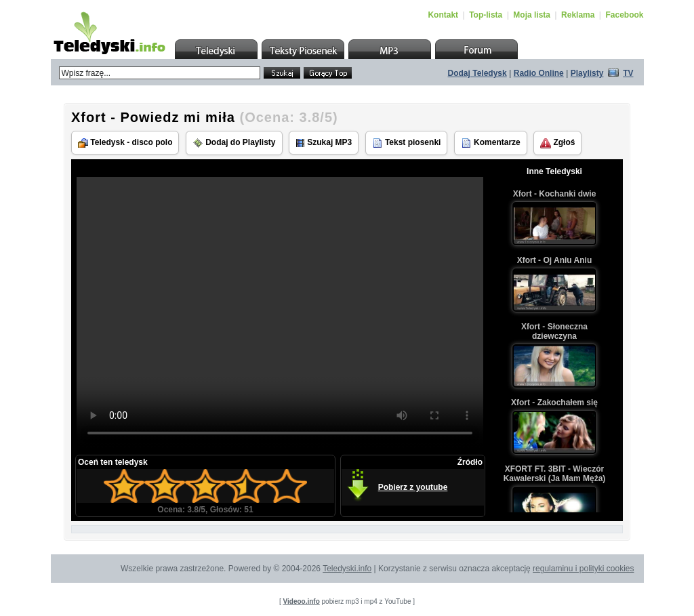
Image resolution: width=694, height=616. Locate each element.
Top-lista (486, 15)
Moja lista (532, 15)
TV (628, 73)
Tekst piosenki (407, 143)
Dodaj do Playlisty (234, 143)
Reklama (578, 15)
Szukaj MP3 (324, 143)
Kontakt (443, 15)
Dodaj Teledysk (477, 73)
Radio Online (539, 73)
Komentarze (491, 143)
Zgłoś (557, 143)
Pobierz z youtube (413, 487)
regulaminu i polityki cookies (583, 569)
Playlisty (587, 73)
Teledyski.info (347, 569)
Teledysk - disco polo (125, 143)
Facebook (624, 15)
